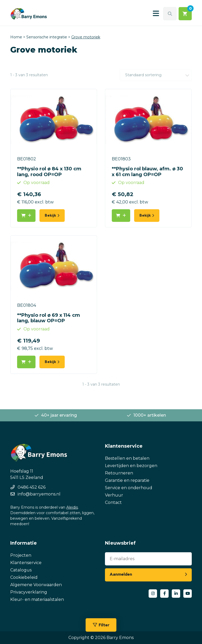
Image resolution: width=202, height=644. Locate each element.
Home (16, 37)
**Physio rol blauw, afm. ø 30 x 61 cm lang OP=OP (147, 172)
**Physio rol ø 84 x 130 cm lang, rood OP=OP (49, 172)
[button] (26, 216)
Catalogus (21, 570)
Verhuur (114, 495)
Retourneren (119, 473)
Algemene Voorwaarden (36, 585)
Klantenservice (26, 563)
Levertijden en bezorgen (131, 466)
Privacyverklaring (29, 592)
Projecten (21, 555)
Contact (113, 502)
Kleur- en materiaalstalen (37, 599)
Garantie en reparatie (127, 480)
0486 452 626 (32, 487)
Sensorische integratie (47, 37)
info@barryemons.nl (39, 494)
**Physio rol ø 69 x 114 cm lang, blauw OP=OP (49, 318)
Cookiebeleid (24, 577)
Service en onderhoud (129, 488)
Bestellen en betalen (127, 458)
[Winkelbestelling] (156, 75)
